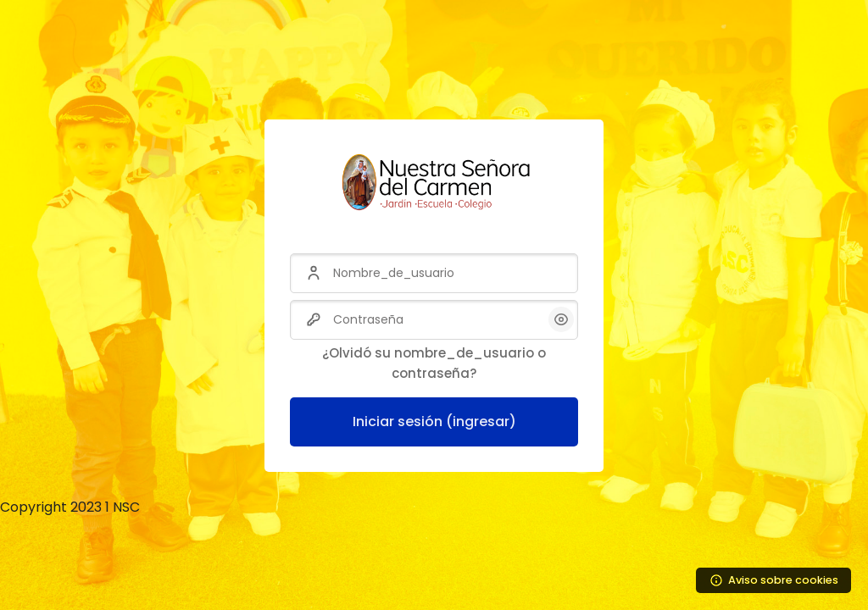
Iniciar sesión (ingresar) (434, 421)
